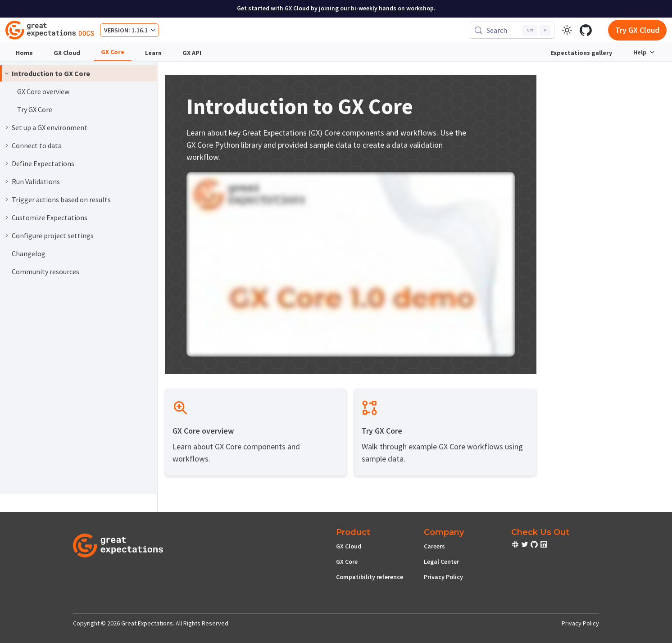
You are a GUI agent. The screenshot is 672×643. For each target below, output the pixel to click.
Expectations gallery (581, 53)
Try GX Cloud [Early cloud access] (637, 30)
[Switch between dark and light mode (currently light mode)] (567, 30)
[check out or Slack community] (516, 546)
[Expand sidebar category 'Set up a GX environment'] (7, 127)
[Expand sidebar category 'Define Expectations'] (7, 163)
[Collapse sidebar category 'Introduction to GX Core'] (7, 73)
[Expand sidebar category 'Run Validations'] (7, 181)
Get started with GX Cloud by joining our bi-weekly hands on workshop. (336, 8)
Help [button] (640, 52)
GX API (192, 53)
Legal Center (441, 561)
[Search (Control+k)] (512, 30)
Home (24, 53)
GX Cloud (67, 53)
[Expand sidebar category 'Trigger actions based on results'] (7, 199)
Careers (434, 546)
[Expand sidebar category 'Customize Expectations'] (7, 217)
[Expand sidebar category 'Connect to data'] (7, 145)
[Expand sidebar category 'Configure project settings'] (7, 235)
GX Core (113, 52)
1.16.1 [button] (140, 30)
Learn (153, 53)
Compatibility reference (370, 577)
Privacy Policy (443, 577)
